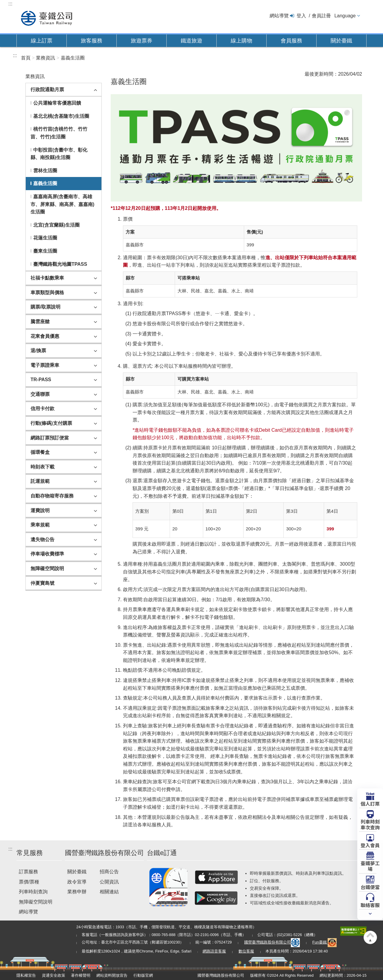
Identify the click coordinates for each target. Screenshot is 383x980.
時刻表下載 (42, 467)
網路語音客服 (214, 951)
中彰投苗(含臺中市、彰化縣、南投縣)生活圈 (59, 154)
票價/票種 (29, 882)
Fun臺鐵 (325, 942)
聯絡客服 (370, 905)
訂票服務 (28, 872)
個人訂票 (370, 803)
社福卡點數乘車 (47, 278)
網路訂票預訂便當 (50, 438)
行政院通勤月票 (47, 90)
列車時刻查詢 (33, 892)
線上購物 (241, 41)
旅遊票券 (142, 41)
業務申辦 (77, 892)
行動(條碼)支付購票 (51, 423)
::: (10, 4)
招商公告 (109, 872)
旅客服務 (92, 41)
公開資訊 (109, 882)
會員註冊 (321, 16)
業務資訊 (45, 58)
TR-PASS (41, 380)
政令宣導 (77, 882)
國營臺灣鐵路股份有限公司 (272, 942)
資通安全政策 (54, 975)
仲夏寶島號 (42, 583)
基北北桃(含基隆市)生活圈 (61, 116)
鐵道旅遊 (191, 41)
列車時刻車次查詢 (370, 824)
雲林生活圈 (45, 171)
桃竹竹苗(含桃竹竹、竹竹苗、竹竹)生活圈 (59, 133)
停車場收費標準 (47, 554)
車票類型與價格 (47, 293)
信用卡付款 (42, 409)
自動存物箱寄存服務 (52, 496)
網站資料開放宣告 (112, 975)
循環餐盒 (40, 452)
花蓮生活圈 (45, 238)
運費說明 (40, 510)
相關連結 (109, 892)
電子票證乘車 (45, 365)
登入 (301, 16)
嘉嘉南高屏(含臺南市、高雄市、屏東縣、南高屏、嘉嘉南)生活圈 (62, 204)
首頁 (26, 58)
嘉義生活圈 (73, 58)
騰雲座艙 (40, 322)
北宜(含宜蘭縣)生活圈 (56, 225)
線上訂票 (42, 41)
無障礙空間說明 (47, 568)
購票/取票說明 (45, 307)
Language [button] (345, 16)
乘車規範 (40, 525)
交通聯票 (40, 394)
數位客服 (246, 951)
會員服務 (291, 41)
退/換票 (38, 351)
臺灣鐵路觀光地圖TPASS (60, 264)
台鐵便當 (370, 887)
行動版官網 (143, 975)
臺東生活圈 (45, 251)
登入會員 (370, 845)
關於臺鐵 (341, 41)
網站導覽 (279, 16)
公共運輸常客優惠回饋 (57, 103)
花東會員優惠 (45, 336)
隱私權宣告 (26, 975)
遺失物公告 (42, 539)
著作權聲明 (81, 975)
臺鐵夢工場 (370, 866)
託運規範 (40, 481)
